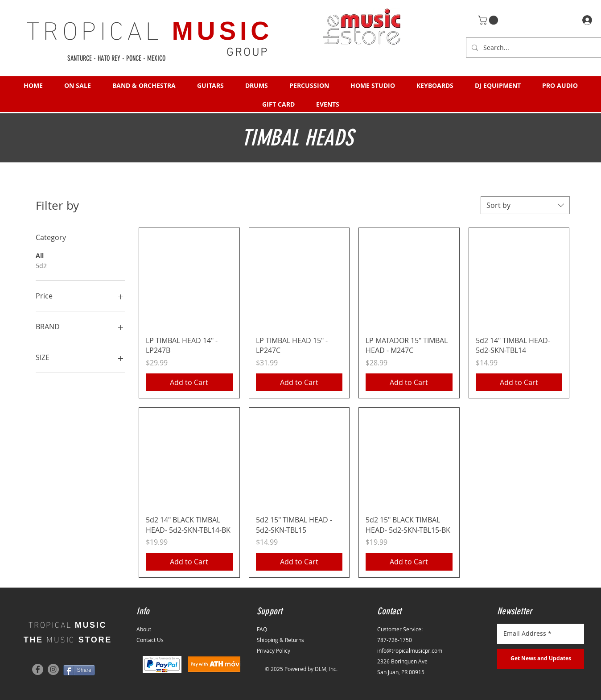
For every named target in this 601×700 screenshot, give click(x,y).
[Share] (79, 670)
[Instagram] (53, 669)
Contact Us (150, 640)
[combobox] (525, 205)
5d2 (41, 265)
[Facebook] (38, 669)
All (40, 255)
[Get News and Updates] (541, 659)
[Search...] (539, 48)
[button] (489, 20)
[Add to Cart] (189, 382)
